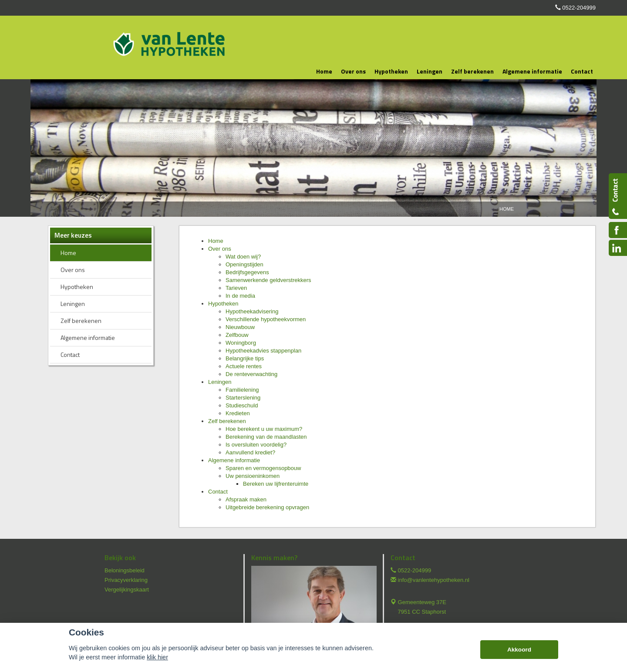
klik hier (157, 657)
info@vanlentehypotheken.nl (434, 580)
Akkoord (519, 650)
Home (507, 209)
